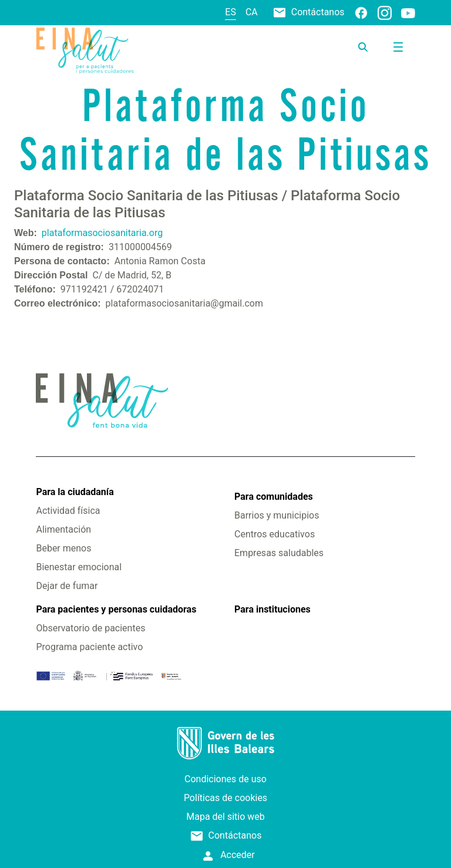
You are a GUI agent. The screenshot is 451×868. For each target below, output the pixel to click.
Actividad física (68, 511)
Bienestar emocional (79, 567)
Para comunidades (274, 497)
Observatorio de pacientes (90, 628)
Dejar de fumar (67, 586)
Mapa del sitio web (225, 817)
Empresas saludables (279, 553)
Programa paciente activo (89, 647)
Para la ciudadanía (75, 492)
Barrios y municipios (277, 515)
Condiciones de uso (225, 779)
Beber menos (63, 548)
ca (252, 12)
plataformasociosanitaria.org (102, 233)
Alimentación (63, 529)
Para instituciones (272, 609)
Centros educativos (275, 534)
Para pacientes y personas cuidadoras (116, 609)
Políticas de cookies (225, 798)
